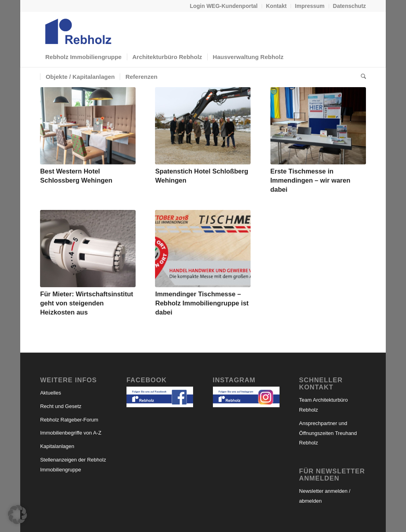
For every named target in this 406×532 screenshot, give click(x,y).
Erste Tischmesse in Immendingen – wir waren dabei (310, 180)
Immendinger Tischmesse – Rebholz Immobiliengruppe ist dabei (202, 303)
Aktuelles (51, 393)
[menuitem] (224, 6)
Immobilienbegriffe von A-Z (71, 433)
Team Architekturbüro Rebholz (323, 405)
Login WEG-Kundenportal (224, 6)
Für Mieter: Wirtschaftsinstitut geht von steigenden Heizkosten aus (87, 303)
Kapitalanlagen (57, 446)
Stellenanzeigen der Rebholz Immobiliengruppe (73, 465)
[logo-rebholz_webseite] (79, 29)
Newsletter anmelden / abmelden (325, 496)
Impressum (310, 6)
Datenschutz (350, 6)
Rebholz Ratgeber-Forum (69, 420)
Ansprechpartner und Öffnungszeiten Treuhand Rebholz (328, 433)
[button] (17, 515)
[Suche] (361, 77)
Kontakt (276, 6)
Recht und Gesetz (61, 406)
